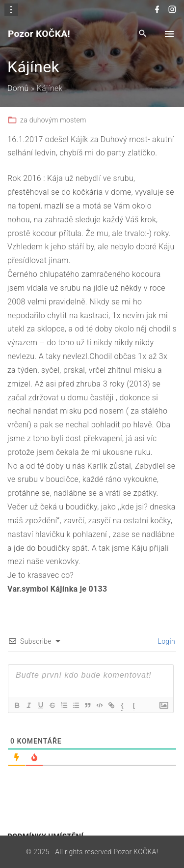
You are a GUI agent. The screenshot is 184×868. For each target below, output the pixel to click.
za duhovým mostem (53, 120)
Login (166, 641)
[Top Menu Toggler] (169, 34)
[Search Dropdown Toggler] (143, 34)
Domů (18, 88)
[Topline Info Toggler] (11, 10)
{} (122, 706)
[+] (134, 706)
